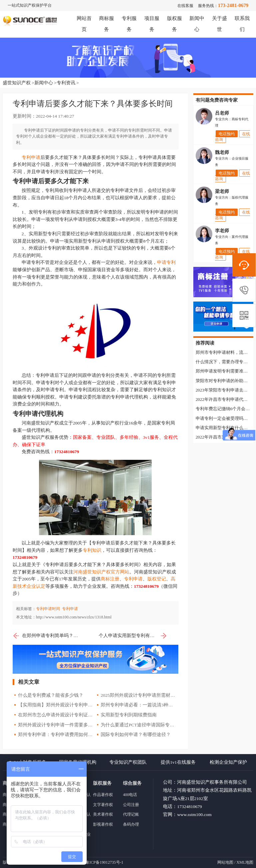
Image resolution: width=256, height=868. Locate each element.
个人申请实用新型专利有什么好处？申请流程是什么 (133, 636)
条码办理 (131, 824)
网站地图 (225, 862)
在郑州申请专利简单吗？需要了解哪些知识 (47, 636)
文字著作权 (103, 805)
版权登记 (157, 579)
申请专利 (166, 262)
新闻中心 (44, 83)
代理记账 (131, 814)
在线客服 (185, 6)
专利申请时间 (48, 609)
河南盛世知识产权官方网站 (101, 572)
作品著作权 (103, 795)
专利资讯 (66, 83)
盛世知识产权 (17, 83)
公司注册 (131, 805)
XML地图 (245, 862)
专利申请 (31, 157)
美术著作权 (103, 814)
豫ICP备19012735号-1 (104, 862)
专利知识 (92, 550)
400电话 (130, 795)
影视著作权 (103, 824)
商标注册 (110, 579)
